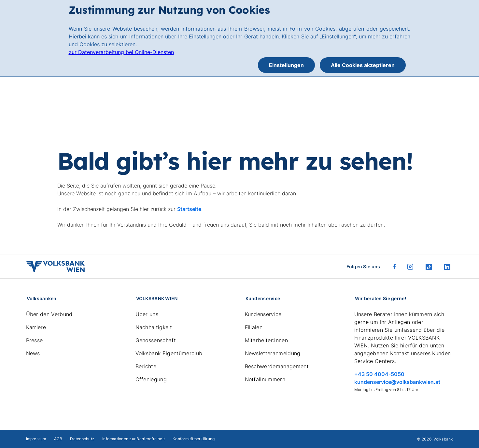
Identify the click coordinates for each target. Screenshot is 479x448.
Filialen (254, 327)
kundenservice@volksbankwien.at (397, 382)
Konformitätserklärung (194, 439)
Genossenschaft (156, 340)
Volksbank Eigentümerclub (169, 353)
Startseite (189, 209)
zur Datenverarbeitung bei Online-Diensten (121, 52)
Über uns (147, 314)
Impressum (36, 439)
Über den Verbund (49, 314)
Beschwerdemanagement (277, 366)
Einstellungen (286, 65)
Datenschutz (82, 439)
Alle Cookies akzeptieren (363, 65)
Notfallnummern (265, 379)
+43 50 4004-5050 (379, 374)
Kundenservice (263, 314)
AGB (58, 439)
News (33, 353)
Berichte (146, 366)
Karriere (36, 327)
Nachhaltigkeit (154, 327)
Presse (35, 340)
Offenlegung (151, 379)
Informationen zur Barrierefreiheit (134, 439)
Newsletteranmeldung (273, 353)
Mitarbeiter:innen (266, 340)
